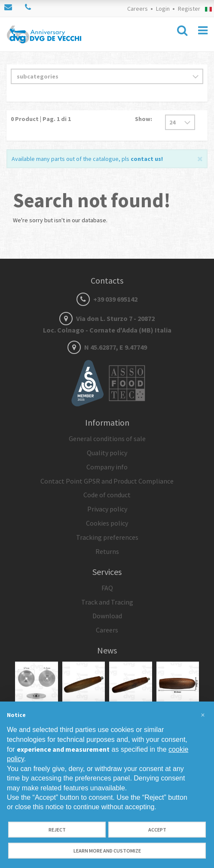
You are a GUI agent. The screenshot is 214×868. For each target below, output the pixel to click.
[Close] (200, 158)
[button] (203, 715)
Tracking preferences (107, 537)
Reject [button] (57, 830)
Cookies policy (107, 523)
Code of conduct (107, 495)
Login (163, 9)
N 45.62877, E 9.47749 (107, 347)
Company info (107, 467)
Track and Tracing (107, 602)
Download (107, 616)
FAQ (107, 588)
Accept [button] (157, 830)
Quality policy (107, 453)
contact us (146, 159)
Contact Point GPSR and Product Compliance (107, 481)
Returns (107, 551)
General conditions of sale (107, 439)
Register (189, 9)
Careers (138, 9)
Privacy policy (107, 509)
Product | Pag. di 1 (41, 119)
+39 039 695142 (107, 299)
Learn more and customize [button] (107, 851)
